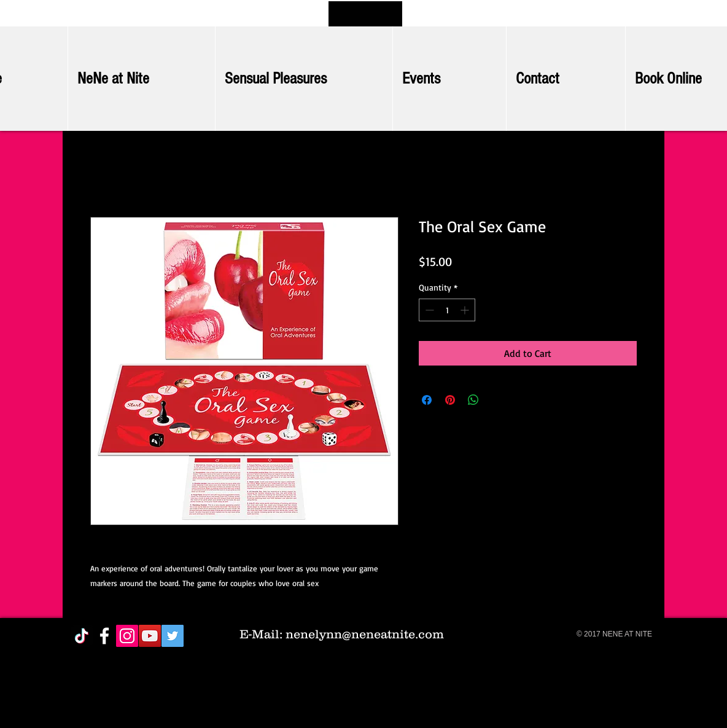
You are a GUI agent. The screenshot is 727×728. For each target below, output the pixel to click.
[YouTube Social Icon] (150, 636)
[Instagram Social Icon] (127, 636)
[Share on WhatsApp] (473, 400)
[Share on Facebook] (427, 400)
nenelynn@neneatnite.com (365, 634)
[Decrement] (428, 310)
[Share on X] (497, 400)
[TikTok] (82, 636)
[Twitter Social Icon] (173, 636)
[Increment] (466, 310)
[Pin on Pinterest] (450, 400)
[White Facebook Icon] (104, 636)
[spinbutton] (447, 310)
